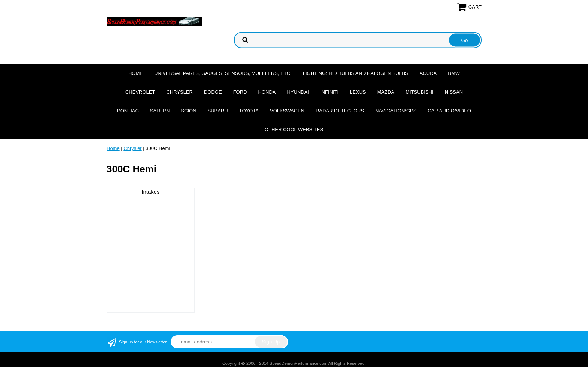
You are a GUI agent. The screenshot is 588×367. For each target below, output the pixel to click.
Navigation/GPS (396, 111)
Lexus (358, 92)
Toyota (249, 111)
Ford (240, 92)
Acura (428, 73)
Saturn (160, 111)
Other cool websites (294, 130)
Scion (188, 111)
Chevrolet (140, 92)
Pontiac (128, 111)
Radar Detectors (340, 111)
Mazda (386, 92)
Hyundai (298, 92)
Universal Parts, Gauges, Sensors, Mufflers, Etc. (223, 73)
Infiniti (329, 92)
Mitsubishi (419, 92)
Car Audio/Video (449, 111)
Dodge (213, 92)
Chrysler (179, 92)
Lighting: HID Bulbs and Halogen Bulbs (356, 73)
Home (136, 73)
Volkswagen (287, 111)
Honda (267, 92)
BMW (454, 73)
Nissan (454, 92)
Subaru (218, 111)
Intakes (150, 192)
